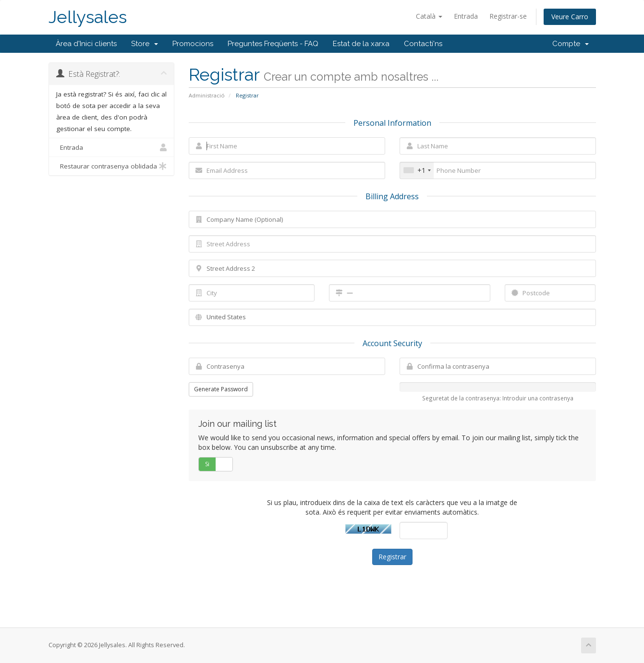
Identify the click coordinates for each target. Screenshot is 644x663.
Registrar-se (508, 16)
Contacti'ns (423, 44)
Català (429, 16)
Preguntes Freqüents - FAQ (273, 44)
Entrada (466, 16)
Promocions (193, 44)
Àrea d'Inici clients (86, 44)
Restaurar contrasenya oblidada (112, 166)
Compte (571, 44)
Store (145, 44)
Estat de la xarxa (361, 44)
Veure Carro (570, 17)
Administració (207, 95)
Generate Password (221, 389)
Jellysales (88, 17)
